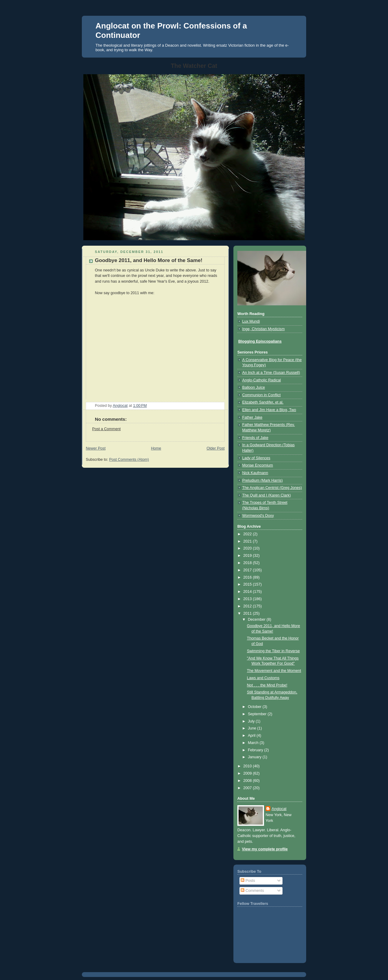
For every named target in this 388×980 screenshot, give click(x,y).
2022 (248, 534)
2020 (248, 548)
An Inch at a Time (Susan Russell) (271, 373)
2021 (248, 541)
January (255, 757)
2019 (248, 556)
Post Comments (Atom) (129, 460)
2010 (248, 766)
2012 (248, 606)
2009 (248, 773)
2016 (248, 577)
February (256, 750)
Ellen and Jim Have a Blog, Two (269, 410)
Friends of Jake (255, 438)
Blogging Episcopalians (260, 341)
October (255, 707)
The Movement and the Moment (274, 671)
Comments (252, 891)
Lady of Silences (256, 458)
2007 (248, 788)
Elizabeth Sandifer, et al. (263, 402)
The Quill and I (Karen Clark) (266, 495)
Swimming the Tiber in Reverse (274, 651)
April (252, 736)
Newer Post (96, 448)
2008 (248, 781)
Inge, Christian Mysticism (263, 329)
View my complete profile (265, 849)
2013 (248, 599)
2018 (248, 563)
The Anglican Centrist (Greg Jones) (272, 488)
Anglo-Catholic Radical (262, 380)
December (257, 620)
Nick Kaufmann (255, 473)
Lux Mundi (251, 321)
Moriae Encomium (258, 465)
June (253, 728)
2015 (248, 584)
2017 (248, 570)
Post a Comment (106, 429)
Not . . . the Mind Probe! (267, 685)
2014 (248, 592)
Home (156, 448)
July (252, 721)
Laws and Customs (263, 678)
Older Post (216, 448)
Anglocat (279, 809)
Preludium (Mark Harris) (263, 480)
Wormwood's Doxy (258, 516)
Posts (248, 881)
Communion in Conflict (261, 395)
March (254, 743)
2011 (248, 613)
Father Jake (252, 417)
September (258, 714)
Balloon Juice (254, 387)
